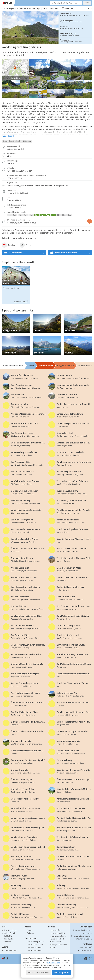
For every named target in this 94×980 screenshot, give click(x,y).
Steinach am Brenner (12, 288)
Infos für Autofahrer (58, 936)
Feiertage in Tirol (57, 939)
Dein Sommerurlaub (35, 944)
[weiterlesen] (8, 136)
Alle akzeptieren (61, 973)
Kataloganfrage (56, 930)
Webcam (30, 933)
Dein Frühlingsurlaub (35, 942)
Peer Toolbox (86, 947)
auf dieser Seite (54, 963)
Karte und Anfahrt (57, 933)
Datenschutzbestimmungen (82, 936)
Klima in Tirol (55, 942)
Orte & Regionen (10, 9)
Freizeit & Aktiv (27, 9)
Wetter (53, 948)
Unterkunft (53, 9)
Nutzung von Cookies (84, 939)
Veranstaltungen (10, 950)
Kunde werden (85, 950)
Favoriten (67, 9)
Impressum (88, 933)
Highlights (41, 9)
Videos (29, 930)
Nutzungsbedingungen (83, 930)
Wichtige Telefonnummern (59, 945)
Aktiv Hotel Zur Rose (16, 285)
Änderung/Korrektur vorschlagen (19, 238)
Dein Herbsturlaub (34, 947)
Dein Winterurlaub (34, 950)
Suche (87, 3)
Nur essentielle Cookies (39, 973)
